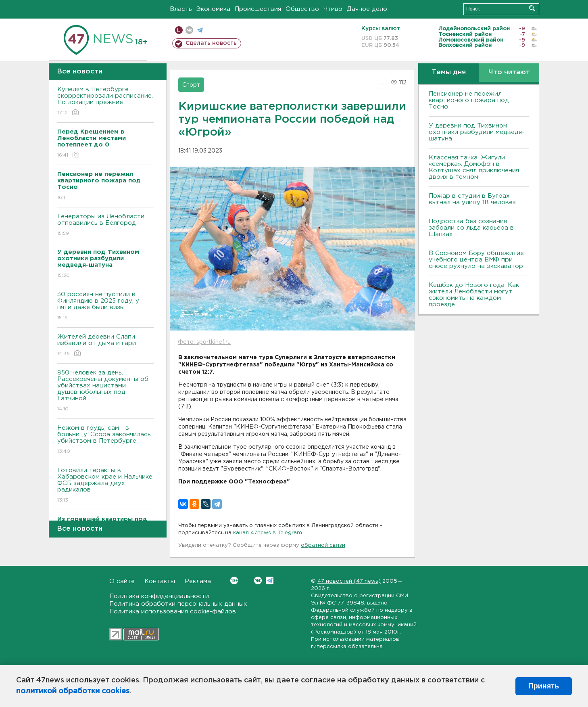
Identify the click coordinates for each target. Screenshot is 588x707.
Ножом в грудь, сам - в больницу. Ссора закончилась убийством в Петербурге (105, 440)
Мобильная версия (179, 30)
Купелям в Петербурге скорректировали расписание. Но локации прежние (105, 101)
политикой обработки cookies (73, 691)
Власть (181, 9)
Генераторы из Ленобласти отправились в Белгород (105, 225)
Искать (532, 8)
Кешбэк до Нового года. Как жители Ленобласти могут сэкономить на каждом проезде (474, 295)
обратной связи (323, 545)
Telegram (270, 580)
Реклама (198, 581)
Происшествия (258, 9)
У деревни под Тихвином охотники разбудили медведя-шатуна (476, 132)
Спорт (191, 85)
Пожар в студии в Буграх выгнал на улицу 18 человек (472, 199)
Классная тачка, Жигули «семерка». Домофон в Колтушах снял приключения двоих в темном (474, 167)
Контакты (160, 581)
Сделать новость (211, 43)
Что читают (509, 72)
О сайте (122, 581)
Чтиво (333, 9)
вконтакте (189, 30)
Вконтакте (234, 580)
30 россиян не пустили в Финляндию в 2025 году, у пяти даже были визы (105, 306)
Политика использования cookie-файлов (173, 612)
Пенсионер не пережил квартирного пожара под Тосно (469, 100)
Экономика (213, 9)
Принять (544, 686)
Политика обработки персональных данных (178, 604)
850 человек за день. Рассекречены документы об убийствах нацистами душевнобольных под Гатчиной (105, 391)
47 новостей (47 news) (349, 581)
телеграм (200, 30)
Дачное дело (367, 9)
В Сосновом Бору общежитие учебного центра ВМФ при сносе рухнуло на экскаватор (477, 260)
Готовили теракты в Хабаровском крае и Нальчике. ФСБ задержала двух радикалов (105, 486)
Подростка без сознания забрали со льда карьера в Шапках (471, 228)
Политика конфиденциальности (159, 596)
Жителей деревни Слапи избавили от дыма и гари (105, 346)
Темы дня (449, 72)
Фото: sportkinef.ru (204, 342)
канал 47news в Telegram (268, 533)
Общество (302, 9)
